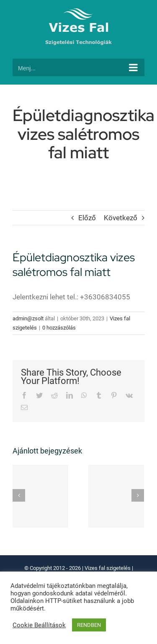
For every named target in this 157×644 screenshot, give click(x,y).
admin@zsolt (28, 318)
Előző (87, 218)
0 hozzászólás (59, 328)
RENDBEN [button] (89, 625)
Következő (121, 218)
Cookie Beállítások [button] (39, 625)
